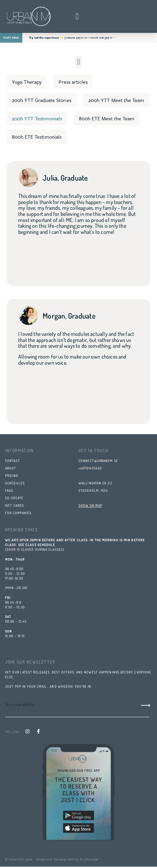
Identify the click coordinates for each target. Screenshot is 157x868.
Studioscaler (89, 859)
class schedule (40, 545)
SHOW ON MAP (90, 505)
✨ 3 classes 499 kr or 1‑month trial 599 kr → (73, 37)
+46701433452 (90, 468)
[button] (77, 17)
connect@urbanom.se (98, 461)
